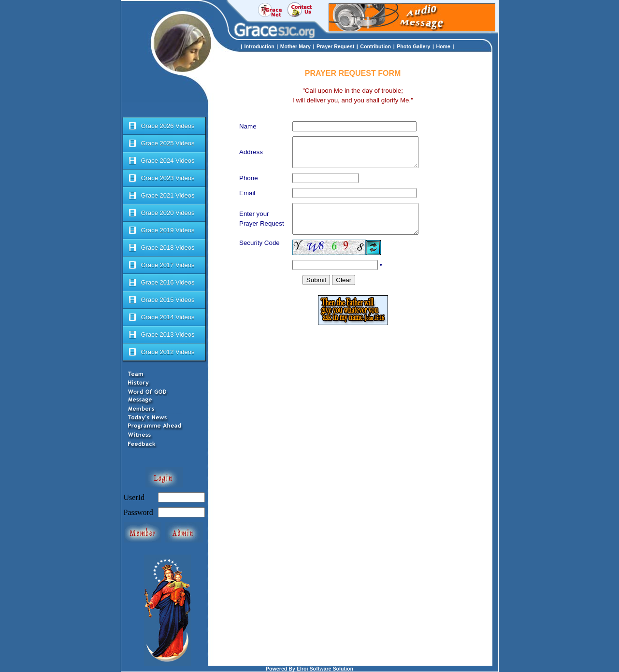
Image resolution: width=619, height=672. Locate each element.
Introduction (259, 46)
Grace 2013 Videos (161, 335)
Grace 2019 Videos (161, 230)
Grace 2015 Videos (161, 300)
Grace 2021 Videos (161, 196)
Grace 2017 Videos (161, 265)
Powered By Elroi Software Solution (309, 669)
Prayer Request (335, 46)
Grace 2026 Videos (161, 126)
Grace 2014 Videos (161, 317)
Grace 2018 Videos (161, 248)
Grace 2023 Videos (161, 178)
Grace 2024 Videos (161, 161)
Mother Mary (295, 46)
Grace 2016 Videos (161, 283)
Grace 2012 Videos (161, 352)
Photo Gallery (413, 46)
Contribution (375, 46)
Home (443, 46)
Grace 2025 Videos (161, 143)
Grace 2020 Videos (161, 213)
